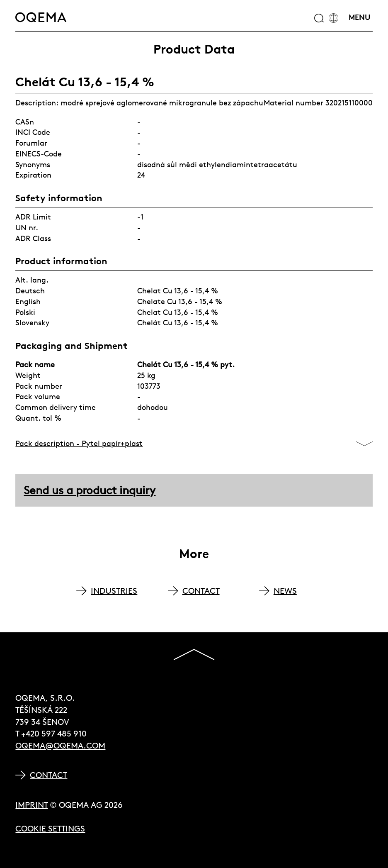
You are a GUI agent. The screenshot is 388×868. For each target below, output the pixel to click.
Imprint (32, 805)
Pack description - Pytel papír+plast (79, 443)
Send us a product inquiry (90, 490)
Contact (48, 775)
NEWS (285, 591)
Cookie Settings (50, 828)
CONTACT (201, 591)
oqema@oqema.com (60, 745)
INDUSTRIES (114, 591)
